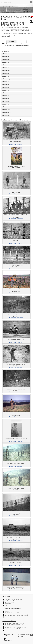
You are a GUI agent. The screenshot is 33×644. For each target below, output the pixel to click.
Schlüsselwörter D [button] (6, 62)
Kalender (7, 611)
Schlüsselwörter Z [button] (6, 115)
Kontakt (21, 636)
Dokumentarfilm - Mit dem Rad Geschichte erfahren (16, 615)
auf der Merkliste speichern (16, 144)
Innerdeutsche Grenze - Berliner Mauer (14, 599)
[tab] (16, 54)
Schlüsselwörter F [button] (6, 68)
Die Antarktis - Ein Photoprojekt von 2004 (14, 625)
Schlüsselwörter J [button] (6, 79)
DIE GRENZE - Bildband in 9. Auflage (13, 613)
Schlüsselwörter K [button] (6, 82)
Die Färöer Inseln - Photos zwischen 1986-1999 (15, 627)
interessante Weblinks (24, 634)
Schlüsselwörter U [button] (6, 107)
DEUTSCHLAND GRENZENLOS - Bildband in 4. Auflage (17, 614)
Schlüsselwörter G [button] (6, 71)
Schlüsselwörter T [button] (6, 104)
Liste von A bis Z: (5, 51)
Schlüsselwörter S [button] (6, 101)
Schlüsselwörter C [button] (6, 59)
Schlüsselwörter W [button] (6, 112)
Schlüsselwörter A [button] (6, 54)
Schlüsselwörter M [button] (6, 87)
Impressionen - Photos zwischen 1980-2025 (15, 630)
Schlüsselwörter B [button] (6, 57)
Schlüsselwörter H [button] (6, 73)
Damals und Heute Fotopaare (11, 601)
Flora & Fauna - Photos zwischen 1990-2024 (15, 623)
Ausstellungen (8, 617)
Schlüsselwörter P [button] (6, 96)
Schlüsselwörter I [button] (6, 76)
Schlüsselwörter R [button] (6, 99)
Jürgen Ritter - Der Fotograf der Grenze (13, 605)
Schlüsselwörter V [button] (6, 110)
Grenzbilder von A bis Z (10, 602)
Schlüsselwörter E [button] (6, 65)
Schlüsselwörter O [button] (6, 93)
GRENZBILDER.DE (6, 2)
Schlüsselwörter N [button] (6, 90)
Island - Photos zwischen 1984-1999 (13, 629)
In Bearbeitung (8, 604)
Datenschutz (7, 640)
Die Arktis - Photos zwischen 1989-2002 (14, 626)
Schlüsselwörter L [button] (6, 85)
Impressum (7, 639)
